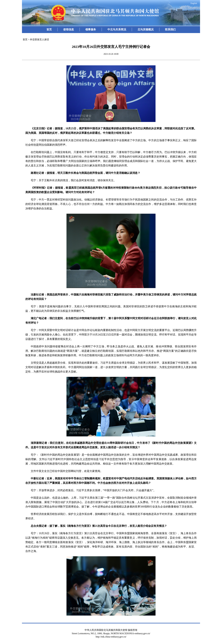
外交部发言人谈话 (39, 39)
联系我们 (170, 29)
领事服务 (91, 29)
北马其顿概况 (146, 29)
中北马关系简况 (117, 29)
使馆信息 (69, 29)
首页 (49, 29)
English (194, 3)
